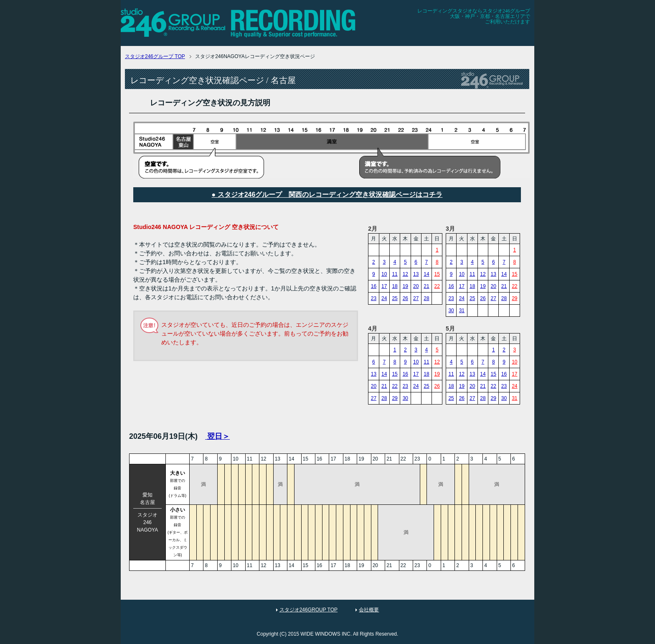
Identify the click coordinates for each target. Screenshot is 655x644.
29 (514, 298)
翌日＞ (217, 436)
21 (426, 286)
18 (395, 286)
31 (462, 311)
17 (384, 286)
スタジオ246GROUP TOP (308, 610)
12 (405, 274)
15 (437, 274)
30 (451, 311)
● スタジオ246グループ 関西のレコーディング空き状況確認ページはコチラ (327, 195)
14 (426, 274)
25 (395, 298)
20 (416, 286)
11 (395, 274)
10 (384, 274)
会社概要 (369, 610)
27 (416, 298)
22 (437, 286)
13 (416, 274)
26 (405, 298)
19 (405, 286)
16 (374, 286)
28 (426, 298)
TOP (155, 56)
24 (384, 298)
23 (374, 298)
